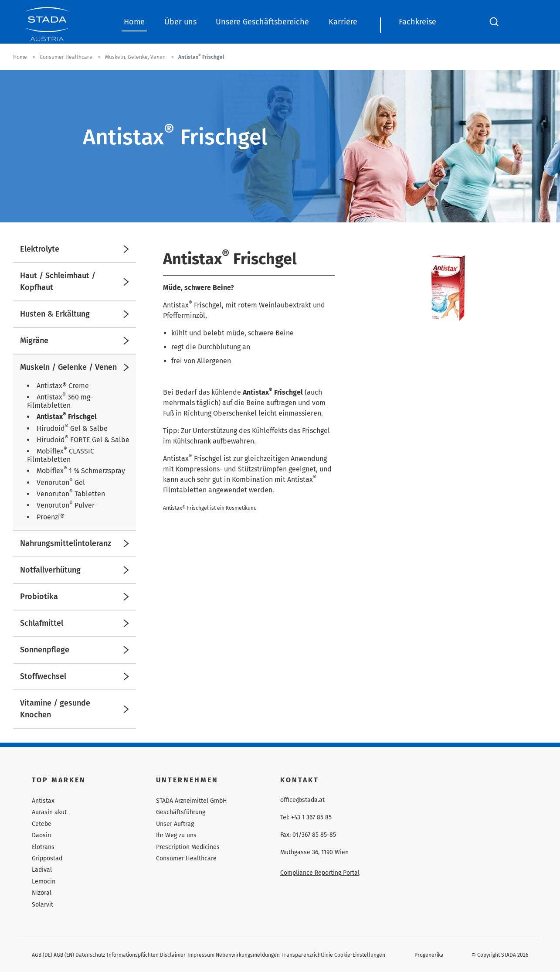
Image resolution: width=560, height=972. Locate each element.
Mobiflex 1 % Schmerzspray (81, 471)
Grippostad (47, 858)
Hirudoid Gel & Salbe (72, 428)
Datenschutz (90, 955)
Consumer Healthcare (186, 858)
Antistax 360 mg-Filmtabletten (60, 401)
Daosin (41, 835)
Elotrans (43, 847)
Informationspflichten (133, 955)
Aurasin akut (49, 812)
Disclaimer (173, 955)
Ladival (42, 870)
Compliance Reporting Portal (320, 873)
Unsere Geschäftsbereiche (262, 22)
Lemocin (44, 882)
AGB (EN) (64, 955)
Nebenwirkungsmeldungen (248, 955)
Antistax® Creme (63, 386)
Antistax (43, 801)
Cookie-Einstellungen (360, 955)
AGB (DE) (42, 955)
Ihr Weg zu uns (176, 835)
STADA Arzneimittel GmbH (192, 801)
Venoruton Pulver (66, 505)
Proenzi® (51, 517)
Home (134, 22)
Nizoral (42, 893)
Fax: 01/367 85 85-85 (308, 835)
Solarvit (42, 905)
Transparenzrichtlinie (307, 955)
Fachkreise (417, 22)
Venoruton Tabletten (71, 494)
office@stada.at (302, 800)
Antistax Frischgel (67, 417)
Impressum (201, 955)
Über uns (180, 22)
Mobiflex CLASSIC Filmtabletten (61, 455)
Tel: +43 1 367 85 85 (306, 818)
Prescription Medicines (188, 847)
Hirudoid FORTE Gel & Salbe (83, 440)
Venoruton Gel (61, 483)
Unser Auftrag (175, 824)
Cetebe (42, 824)
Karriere (343, 22)
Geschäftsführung (181, 812)
